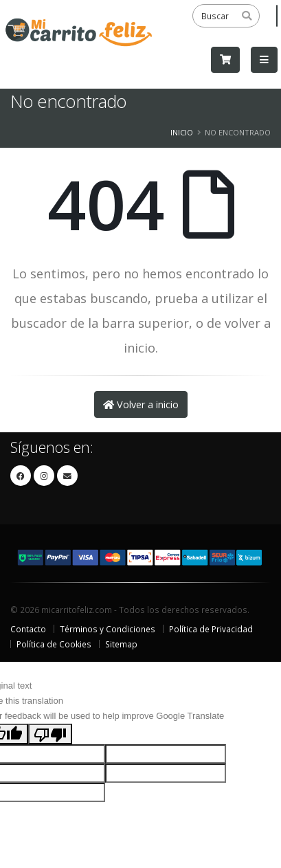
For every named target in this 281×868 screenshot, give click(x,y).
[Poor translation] (50, 734)
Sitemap (121, 644)
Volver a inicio (141, 404)
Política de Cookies (54, 644)
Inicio (182, 132)
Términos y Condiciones (108, 629)
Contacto (28, 629)
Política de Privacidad (211, 629)
